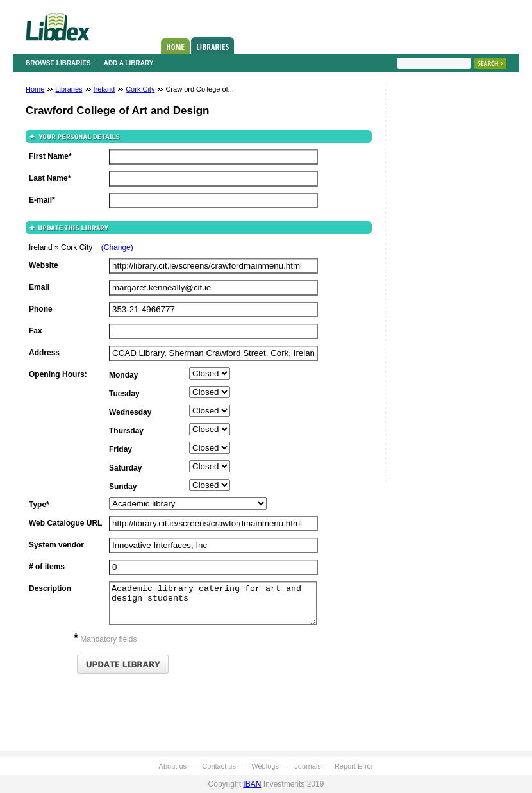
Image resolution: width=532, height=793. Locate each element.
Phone (41, 309)
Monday (123, 375)
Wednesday (130, 412)
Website (44, 265)
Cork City (140, 89)
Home (175, 46)
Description (50, 588)
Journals (308, 766)
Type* (39, 505)
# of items (47, 567)
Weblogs (265, 766)
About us (173, 766)
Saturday (125, 468)
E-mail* (42, 200)
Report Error (354, 766)
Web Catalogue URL (65, 523)
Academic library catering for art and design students (213, 603)
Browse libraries (58, 63)
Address (44, 353)
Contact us (219, 766)
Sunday (123, 487)
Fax (36, 331)
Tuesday (124, 394)
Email (39, 287)
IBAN (252, 784)
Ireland (104, 89)
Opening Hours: (58, 374)
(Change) (117, 247)
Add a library (129, 63)
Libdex (58, 27)
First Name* (50, 156)
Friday (121, 449)
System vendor (56, 545)
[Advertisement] (436, 287)
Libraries (212, 46)
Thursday (126, 431)
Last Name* (50, 178)
